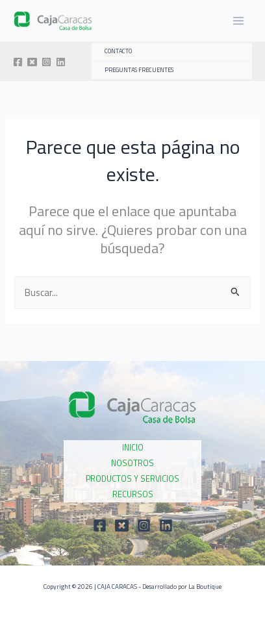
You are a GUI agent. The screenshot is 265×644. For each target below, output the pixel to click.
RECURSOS (133, 494)
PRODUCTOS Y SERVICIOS (132, 479)
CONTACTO (118, 51)
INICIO (133, 448)
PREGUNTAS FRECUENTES (139, 70)
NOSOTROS (132, 463)
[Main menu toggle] (238, 21)
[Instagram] (46, 62)
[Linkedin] (61, 62)
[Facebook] (18, 62)
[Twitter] (32, 62)
